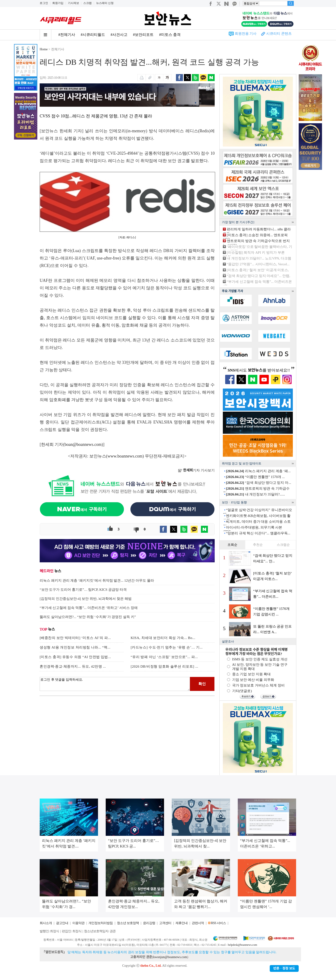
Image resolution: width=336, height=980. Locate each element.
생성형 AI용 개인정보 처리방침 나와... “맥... (75, 647)
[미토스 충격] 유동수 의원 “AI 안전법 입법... (75, 657)
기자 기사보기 (196, 470)
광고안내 (62, 923)
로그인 (44, 3)
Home (44, 49)
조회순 (232, 545)
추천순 (258, 545)
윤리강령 (149, 923)
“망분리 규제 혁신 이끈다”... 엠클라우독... (258, 533)
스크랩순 (283, 545)
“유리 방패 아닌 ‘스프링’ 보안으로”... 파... (164, 657)
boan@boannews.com (83, 444)
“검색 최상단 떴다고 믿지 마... (258, 483)
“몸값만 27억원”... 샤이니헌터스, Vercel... (258, 264)
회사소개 (46, 923)
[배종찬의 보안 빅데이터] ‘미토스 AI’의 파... (75, 638)
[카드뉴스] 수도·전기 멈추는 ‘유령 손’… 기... (167, 647)
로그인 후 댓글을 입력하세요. (115, 684)
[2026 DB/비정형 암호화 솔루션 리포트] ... (164, 666)
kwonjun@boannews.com (170, 957)
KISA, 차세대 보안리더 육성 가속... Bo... (163, 638)
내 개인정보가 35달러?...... (255, 494)
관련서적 (198, 923)
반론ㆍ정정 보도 (284, 968)
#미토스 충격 (170, 35)
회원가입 (58, 3)
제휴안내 (182, 923)
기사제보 (73, 3)
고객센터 (165, 923)
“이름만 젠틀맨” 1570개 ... (255, 477)
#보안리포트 (143, 35)
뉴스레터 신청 (105, 3)
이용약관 (78, 923)
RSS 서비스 (218, 923)
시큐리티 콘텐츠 (279, 34)
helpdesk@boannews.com (242, 945)
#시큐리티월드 (93, 35)
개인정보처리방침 (101, 923)
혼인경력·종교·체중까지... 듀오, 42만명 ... (73, 666)
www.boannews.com (125, 456)
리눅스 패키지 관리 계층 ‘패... (258, 471)
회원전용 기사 (246, 34)
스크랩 (87, 3)
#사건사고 (119, 35)
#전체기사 (67, 35)
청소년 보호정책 (128, 923)
